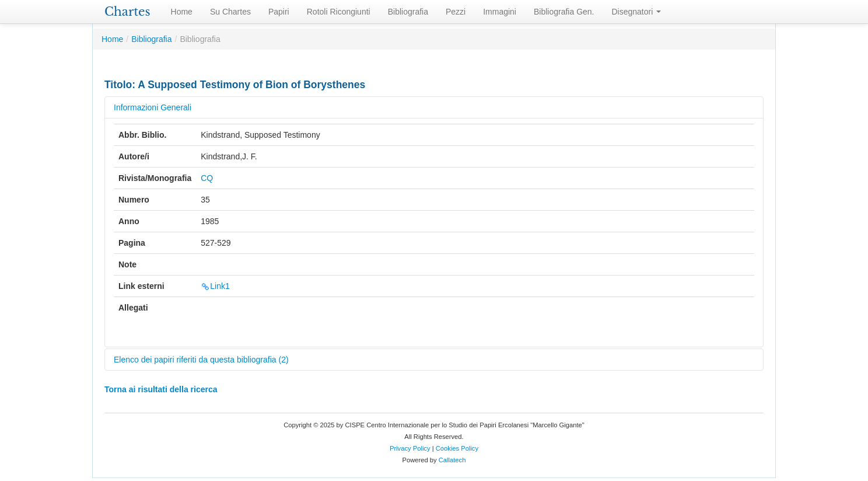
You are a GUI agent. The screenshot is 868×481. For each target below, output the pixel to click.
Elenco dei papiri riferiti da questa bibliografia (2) (201, 360)
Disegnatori (637, 12)
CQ (207, 178)
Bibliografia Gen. (564, 12)
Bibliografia (408, 12)
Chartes (127, 12)
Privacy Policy (410, 448)
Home (182, 12)
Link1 (215, 286)
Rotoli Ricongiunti (339, 12)
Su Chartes (230, 12)
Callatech (452, 460)
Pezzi (456, 12)
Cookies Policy (457, 448)
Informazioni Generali (153, 107)
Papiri (279, 12)
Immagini (500, 12)
